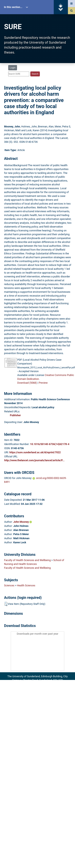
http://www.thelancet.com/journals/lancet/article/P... (34, 460)
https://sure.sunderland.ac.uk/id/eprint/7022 (35, 452)
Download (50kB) (27, 383)
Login (13, 68)
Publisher (15, 415)
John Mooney (23, 522)
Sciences (9, 585)
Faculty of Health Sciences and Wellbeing (27, 560)
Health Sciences (26, 585)
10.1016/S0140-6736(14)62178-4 (50, 444)
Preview (43, 383)
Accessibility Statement (37, 700)
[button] (6, 604)
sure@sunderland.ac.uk (41, 684)
